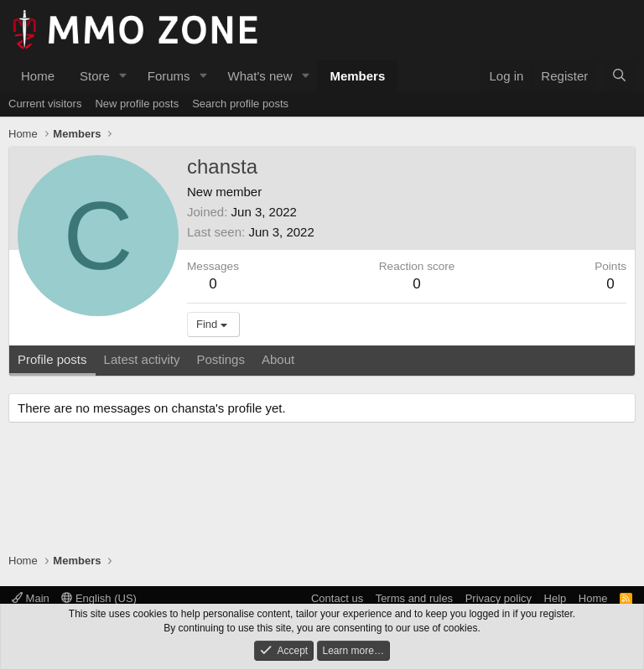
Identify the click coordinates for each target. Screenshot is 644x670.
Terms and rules (414, 598)
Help (556, 598)
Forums (169, 76)
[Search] (619, 76)
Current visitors (45, 104)
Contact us (337, 598)
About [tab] (278, 359)
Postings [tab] (221, 359)
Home (38, 76)
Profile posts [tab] (52, 359)
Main (31, 598)
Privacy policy (499, 598)
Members (357, 76)
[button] (123, 76)
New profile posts (137, 104)
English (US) (99, 598)
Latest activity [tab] (142, 359)
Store (95, 76)
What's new (260, 76)
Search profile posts (240, 104)
